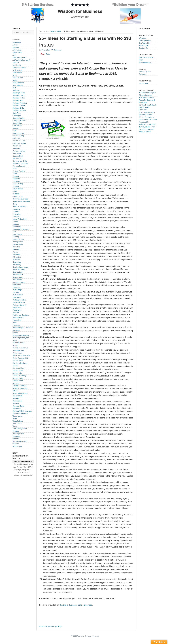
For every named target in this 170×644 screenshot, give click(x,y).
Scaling (15, 345)
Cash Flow (17, 113)
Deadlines (16, 148)
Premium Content (19, 305)
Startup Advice (18, 368)
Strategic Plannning (20, 388)
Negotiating (17, 262)
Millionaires (17, 257)
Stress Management (20, 393)
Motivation (16, 259)
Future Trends (18, 189)
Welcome (143, 38)
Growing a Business (20, 199)
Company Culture (19, 121)
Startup (15, 366)
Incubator (16, 211)
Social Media (17, 353)
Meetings (16, 249)
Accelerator (17, 42)
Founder (16, 176)
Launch (15, 222)
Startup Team (18, 381)
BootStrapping (18, 85)
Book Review (18, 78)
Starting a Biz (18, 360)
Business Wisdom (19, 111)
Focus (15, 174)
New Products (18, 275)
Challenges (17, 116)
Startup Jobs (17, 373)
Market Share (18, 244)
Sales (15, 340)
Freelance (16, 181)
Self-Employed (18, 350)
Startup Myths (18, 378)
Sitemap (96, 636)
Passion (16, 292)
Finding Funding (19, 171)
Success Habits (18, 406)
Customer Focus (19, 141)
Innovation (16, 214)
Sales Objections (19, 343)
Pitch (141, 60)
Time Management (20, 429)
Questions (16, 330)
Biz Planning (17, 70)
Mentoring (16, 254)
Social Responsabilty (21, 358)
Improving (16, 209)
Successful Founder (20, 413)
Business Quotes (19, 105)
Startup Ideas (18, 371)
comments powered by (51, 627)
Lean (14, 232)
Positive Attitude (19, 302)
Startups (16, 383)
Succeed (16, 398)
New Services (18, 277)
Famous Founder (19, 166)
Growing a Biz (18, 196)
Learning (16, 237)
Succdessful (17, 396)
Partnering (16, 287)
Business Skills (18, 108)
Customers (17, 146)
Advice (59, 31)
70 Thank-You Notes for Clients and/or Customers (148, 107)
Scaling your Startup (20, 348)
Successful (17, 408)
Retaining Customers (21, 335)
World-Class (17, 446)
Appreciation (17, 52)
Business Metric (19, 98)
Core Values (17, 126)
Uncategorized (18, 434)
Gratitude (16, 194)
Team (15, 419)
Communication (18, 118)
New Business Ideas (20, 267)
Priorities (16, 312)
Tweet (48, 54)
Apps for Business (19, 57)
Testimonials (144, 46)
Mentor (15, 252)
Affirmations (17, 50)
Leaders (16, 224)
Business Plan (18, 100)
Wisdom (16, 444)
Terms (15, 426)
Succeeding (17, 401)
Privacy (88, 636)
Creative (16, 128)
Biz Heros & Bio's (19, 68)
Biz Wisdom (17, 73)
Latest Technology (19, 219)
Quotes (15, 333)
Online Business (85, 605)
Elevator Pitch (18, 156)
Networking (17, 265)
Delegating (17, 153)
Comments (58, 50)
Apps (14, 55)
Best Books (17, 65)
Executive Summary (20, 164)
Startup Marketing (19, 376)
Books (15, 80)
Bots (14, 88)
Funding (16, 186)
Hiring (15, 204)
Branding (16, 90)
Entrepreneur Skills (20, 161)
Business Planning (20, 103)
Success (16, 403)
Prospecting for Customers (23, 328)
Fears (15, 169)
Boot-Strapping (18, 83)
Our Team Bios (145, 43)
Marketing (16, 247)
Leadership (17, 227)
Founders (16, 179)
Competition (17, 123)
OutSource (17, 285)
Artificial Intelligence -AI (21, 60)
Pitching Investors (19, 300)
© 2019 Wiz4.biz (78, 636)
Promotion (16, 325)
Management (18, 242)
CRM (14, 131)
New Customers (19, 270)
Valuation (16, 436)
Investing (16, 217)
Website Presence (19, 441)
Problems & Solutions (21, 315)
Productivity (17, 320)
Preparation (17, 307)
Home (52, 31)
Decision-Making (19, 151)
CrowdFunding (18, 136)
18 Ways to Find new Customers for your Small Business (147, 129)
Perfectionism (18, 295)
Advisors (16, 47)
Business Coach (19, 95)
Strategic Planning (20, 386)
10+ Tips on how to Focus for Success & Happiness (147, 100)
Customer (16, 138)
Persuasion (17, 297)
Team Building (18, 421)
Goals (15, 191)
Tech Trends (17, 424)
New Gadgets (18, 272)
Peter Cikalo (46, 50)
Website (16, 439)
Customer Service (19, 143)
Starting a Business (68, 605)
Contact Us (143, 48)
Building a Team (19, 93)
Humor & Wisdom (19, 206)
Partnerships (17, 290)
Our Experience (145, 40)
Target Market (18, 416)
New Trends (17, 280)
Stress (15, 391)
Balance (16, 63)
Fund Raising (18, 184)
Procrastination (18, 318)
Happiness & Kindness (21, 201)
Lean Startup (17, 234)
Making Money (18, 239)
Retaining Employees (21, 338)
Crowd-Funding (18, 133)
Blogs (15, 75)
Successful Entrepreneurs (22, 411)
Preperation (17, 310)
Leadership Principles (21, 229)
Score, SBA (144, 83)
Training (16, 431)
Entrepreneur (18, 158)
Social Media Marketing (21, 355)
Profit (14, 323)
